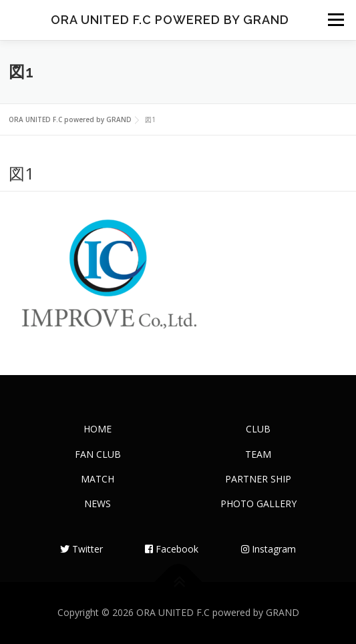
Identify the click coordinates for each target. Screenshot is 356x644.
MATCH (98, 479)
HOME (98, 429)
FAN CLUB (98, 454)
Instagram (269, 549)
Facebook (172, 549)
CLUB (258, 429)
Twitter (81, 549)
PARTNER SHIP (258, 479)
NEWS (98, 504)
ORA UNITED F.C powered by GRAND (170, 20)
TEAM (258, 454)
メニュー (336, 20)
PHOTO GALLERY (258, 504)
